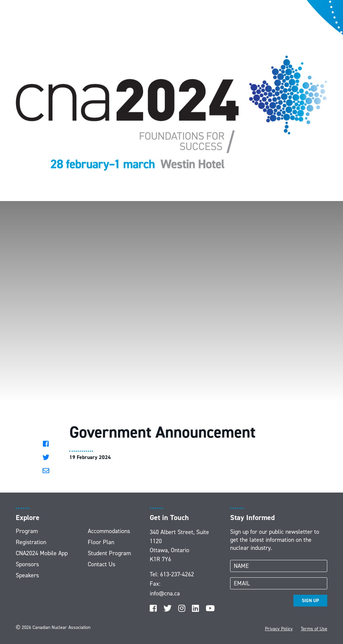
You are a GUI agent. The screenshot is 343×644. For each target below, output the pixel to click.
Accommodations (109, 531)
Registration (31, 542)
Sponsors (27, 564)
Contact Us (101, 564)
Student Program (109, 553)
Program (27, 531)
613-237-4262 (177, 574)
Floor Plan (101, 542)
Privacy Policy (279, 629)
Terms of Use (314, 629)
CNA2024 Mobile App (42, 553)
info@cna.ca (165, 593)
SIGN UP (310, 601)
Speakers (27, 575)
